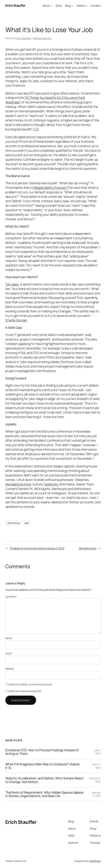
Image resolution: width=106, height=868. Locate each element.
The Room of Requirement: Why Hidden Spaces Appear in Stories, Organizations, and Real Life (45, 794)
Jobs (27, 523)
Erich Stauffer (15, 5)
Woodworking (88, 548)
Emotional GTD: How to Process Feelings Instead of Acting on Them (42, 752)
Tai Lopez (12, 284)
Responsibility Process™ (51, 188)
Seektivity (51, 484)
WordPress (95, 861)
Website (9, 669)
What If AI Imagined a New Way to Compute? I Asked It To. (42, 766)
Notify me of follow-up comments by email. (30, 684)
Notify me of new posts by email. (25, 691)
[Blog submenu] (72, 6)
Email (9, 653)
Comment (11, 597)
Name (9, 638)
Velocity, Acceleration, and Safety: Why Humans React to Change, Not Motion (45, 780)
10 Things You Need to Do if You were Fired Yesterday (45, 100)
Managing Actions (18, 484)
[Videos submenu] (87, 6)
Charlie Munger (16, 320)
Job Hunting (13, 523)
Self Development (43, 38)
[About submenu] (51, 6)
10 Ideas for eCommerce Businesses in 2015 (37, 548)
